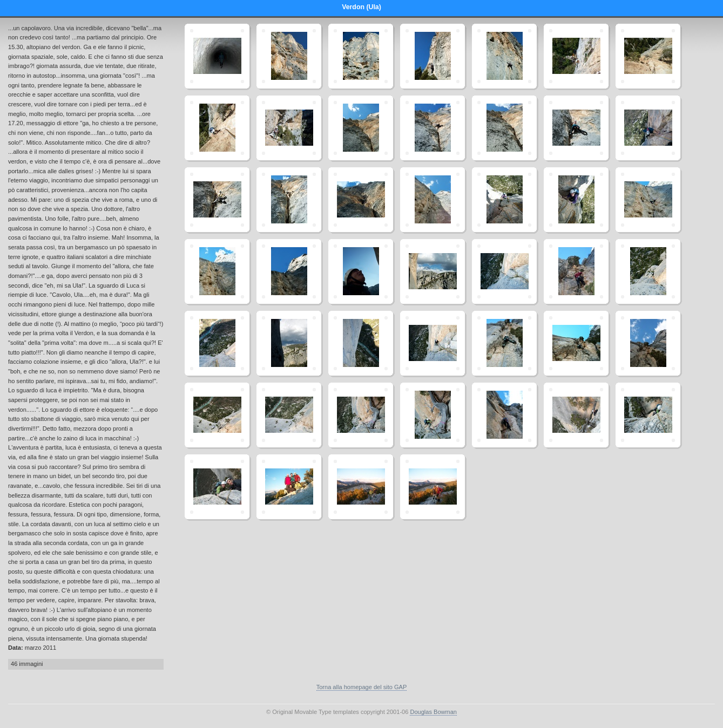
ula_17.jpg (361, 128)
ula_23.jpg (576, 128)
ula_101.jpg (361, 487)
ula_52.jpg (648, 200)
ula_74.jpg (289, 343)
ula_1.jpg (289, 56)
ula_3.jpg (361, 56)
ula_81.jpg (576, 343)
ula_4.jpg (433, 56)
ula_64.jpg (504, 271)
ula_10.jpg (576, 56)
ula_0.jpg (217, 56)
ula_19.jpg (433, 128)
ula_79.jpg (504, 343)
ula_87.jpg (289, 415)
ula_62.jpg (433, 271)
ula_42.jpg (433, 200)
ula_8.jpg (504, 56)
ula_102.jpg (433, 487)
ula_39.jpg (361, 200)
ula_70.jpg (648, 271)
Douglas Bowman (433, 712)
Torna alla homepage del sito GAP (362, 687)
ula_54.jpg (217, 271)
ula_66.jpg (576, 271)
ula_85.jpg (217, 415)
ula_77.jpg (433, 343)
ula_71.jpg (217, 343)
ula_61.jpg (361, 271)
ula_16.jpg (289, 128)
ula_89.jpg (361, 415)
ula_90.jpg (433, 415)
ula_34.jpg (289, 200)
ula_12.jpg (648, 56)
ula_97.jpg (217, 487)
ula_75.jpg (361, 343)
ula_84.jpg (648, 343)
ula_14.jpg (217, 128)
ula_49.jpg (504, 200)
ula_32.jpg (217, 200)
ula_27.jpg (648, 128)
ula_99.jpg (289, 487)
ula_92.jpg (504, 415)
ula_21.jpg (504, 128)
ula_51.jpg (576, 200)
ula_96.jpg (648, 415)
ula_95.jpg (576, 415)
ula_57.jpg (289, 271)
